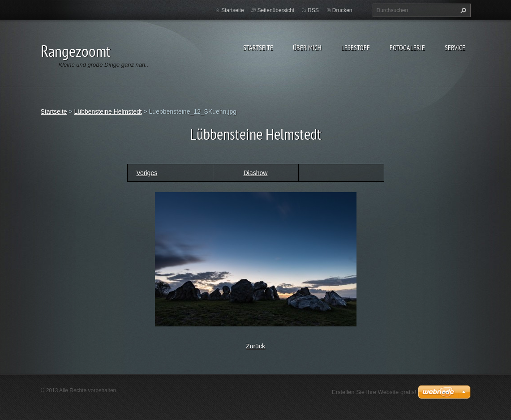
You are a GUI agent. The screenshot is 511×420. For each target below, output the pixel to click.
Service (455, 47)
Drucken (342, 10)
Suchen (462, 10)
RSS (313, 10)
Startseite (258, 47)
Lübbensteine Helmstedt (108, 111)
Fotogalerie (407, 47)
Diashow (256, 173)
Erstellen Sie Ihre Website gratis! (374, 392)
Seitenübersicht (276, 10)
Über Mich (307, 47)
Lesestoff (356, 47)
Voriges (147, 173)
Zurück (255, 346)
